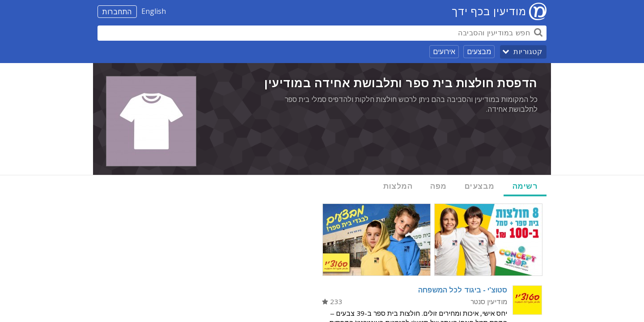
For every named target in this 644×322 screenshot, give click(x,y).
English (154, 11)
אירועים (444, 51)
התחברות (117, 12)
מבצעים (479, 51)
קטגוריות (528, 52)
